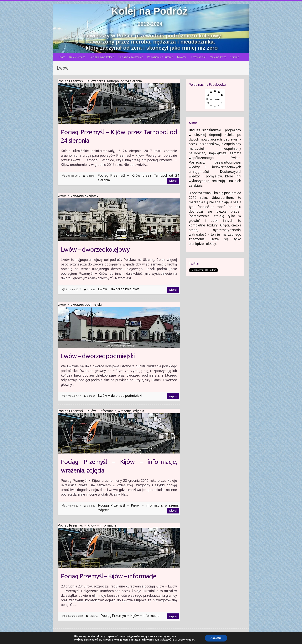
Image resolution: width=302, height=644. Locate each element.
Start (62, 57)
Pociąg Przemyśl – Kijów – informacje (109, 576)
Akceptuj (216, 638)
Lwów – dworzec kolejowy (95, 249)
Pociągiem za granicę (131, 57)
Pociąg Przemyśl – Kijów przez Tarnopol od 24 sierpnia (119, 136)
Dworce (182, 57)
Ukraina (91, 176)
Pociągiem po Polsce (102, 57)
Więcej (173, 181)
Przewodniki (198, 57)
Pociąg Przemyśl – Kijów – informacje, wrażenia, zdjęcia (119, 466)
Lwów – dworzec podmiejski (98, 356)
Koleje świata (77, 57)
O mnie (235, 57)
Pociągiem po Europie (160, 57)
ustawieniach (186, 640)
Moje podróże (218, 57)
